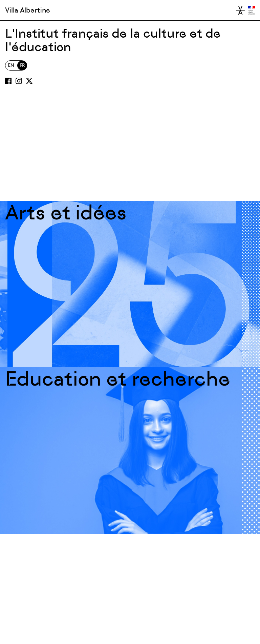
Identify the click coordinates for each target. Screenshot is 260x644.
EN (11, 65)
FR (22, 65)
